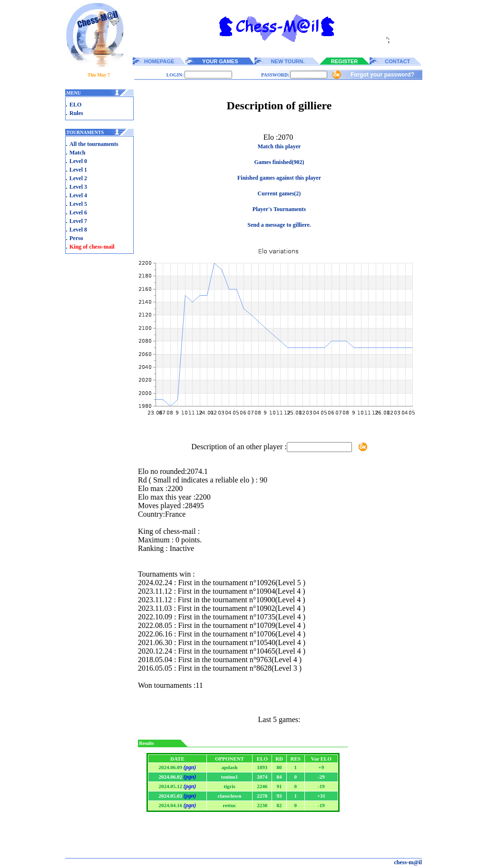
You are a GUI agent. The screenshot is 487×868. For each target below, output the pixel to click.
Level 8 (78, 230)
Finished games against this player (279, 178)
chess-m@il (408, 862)
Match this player (279, 146)
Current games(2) (279, 193)
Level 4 (78, 195)
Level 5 (78, 204)
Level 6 (78, 212)
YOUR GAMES (220, 61)
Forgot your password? (382, 75)
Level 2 (78, 178)
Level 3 (78, 187)
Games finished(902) (279, 162)
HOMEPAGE (159, 61)
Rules (76, 113)
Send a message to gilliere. (279, 225)
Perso (76, 238)
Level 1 (78, 170)
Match (77, 153)
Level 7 (78, 221)
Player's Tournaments (279, 209)
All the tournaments (94, 144)
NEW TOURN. (288, 61)
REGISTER (344, 61)
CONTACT (397, 61)
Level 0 (78, 161)
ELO (75, 105)
